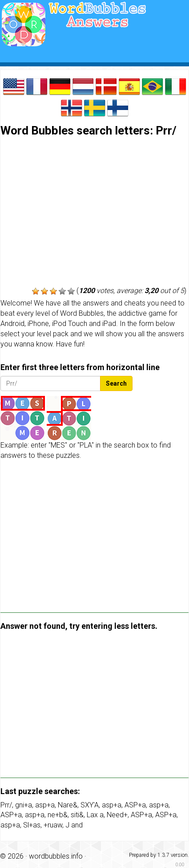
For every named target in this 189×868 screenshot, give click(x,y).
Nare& (68, 805)
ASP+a (135, 805)
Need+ (117, 815)
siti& (77, 815)
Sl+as (32, 825)
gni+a (24, 805)
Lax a (95, 815)
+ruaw (53, 825)
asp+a (45, 805)
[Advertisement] (94, 212)
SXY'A (90, 805)
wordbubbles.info (56, 856)
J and (74, 825)
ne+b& (58, 815)
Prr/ (6, 805)
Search (116, 383)
